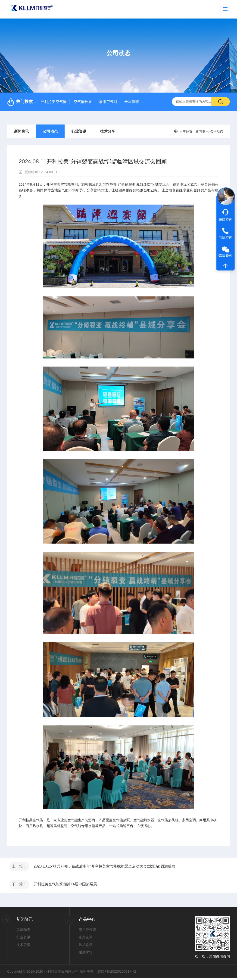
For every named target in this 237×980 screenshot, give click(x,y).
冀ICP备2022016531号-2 (117, 973)
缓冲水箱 (86, 954)
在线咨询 (225, 219)
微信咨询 (225, 255)
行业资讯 (79, 131)
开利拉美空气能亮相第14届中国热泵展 (66, 885)
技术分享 (108, 131)
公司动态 (50, 131)
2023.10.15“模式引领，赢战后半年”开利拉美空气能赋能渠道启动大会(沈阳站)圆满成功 (106, 867)
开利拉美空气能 (54, 102)
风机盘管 (86, 946)
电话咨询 (225, 237)
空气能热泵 (83, 102)
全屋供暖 (132, 102)
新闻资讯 (22, 131)
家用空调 (86, 939)
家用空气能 (108, 102)
